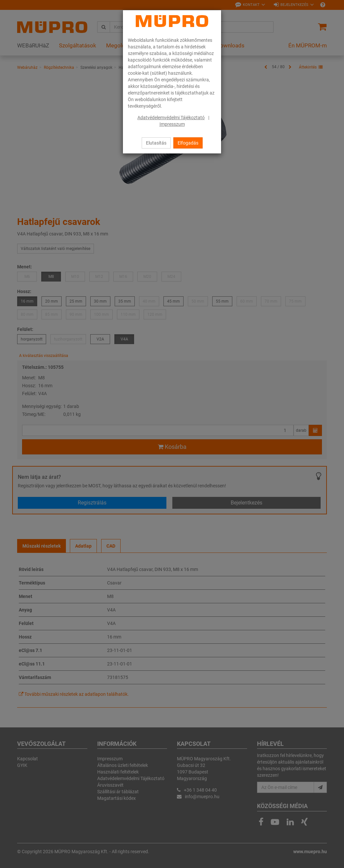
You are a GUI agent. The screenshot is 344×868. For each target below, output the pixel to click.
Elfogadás (188, 143)
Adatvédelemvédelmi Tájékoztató (171, 118)
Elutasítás (156, 143)
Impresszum (172, 124)
